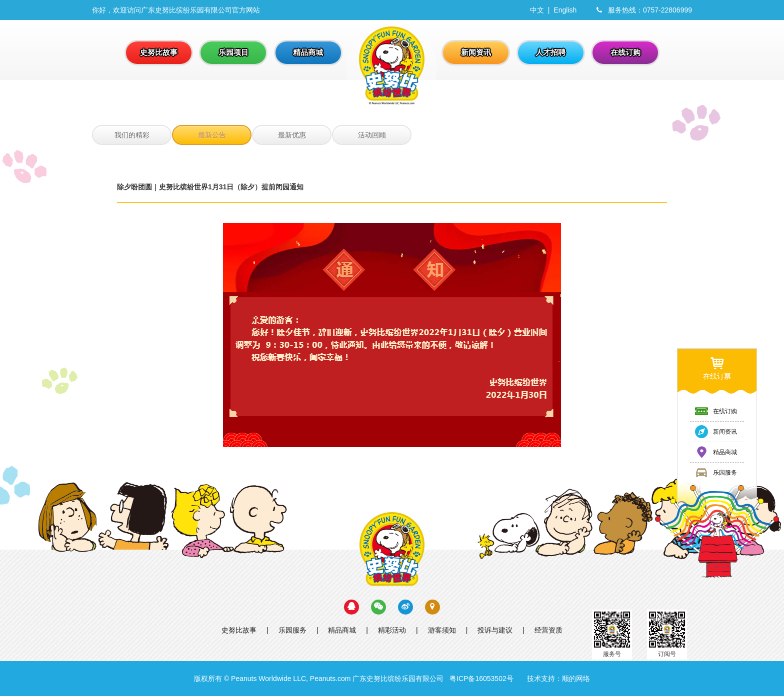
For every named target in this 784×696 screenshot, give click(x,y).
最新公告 (212, 135)
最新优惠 (292, 135)
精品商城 (342, 630)
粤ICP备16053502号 (481, 679)
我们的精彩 (132, 135)
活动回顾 (372, 135)
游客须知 (442, 630)
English (565, 10)
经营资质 (548, 630)
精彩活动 (392, 630)
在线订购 (715, 411)
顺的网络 (576, 679)
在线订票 (717, 368)
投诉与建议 (495, 630)
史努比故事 (239, 630)
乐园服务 (292, 630)
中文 (537, 10)
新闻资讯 (715, 432)
